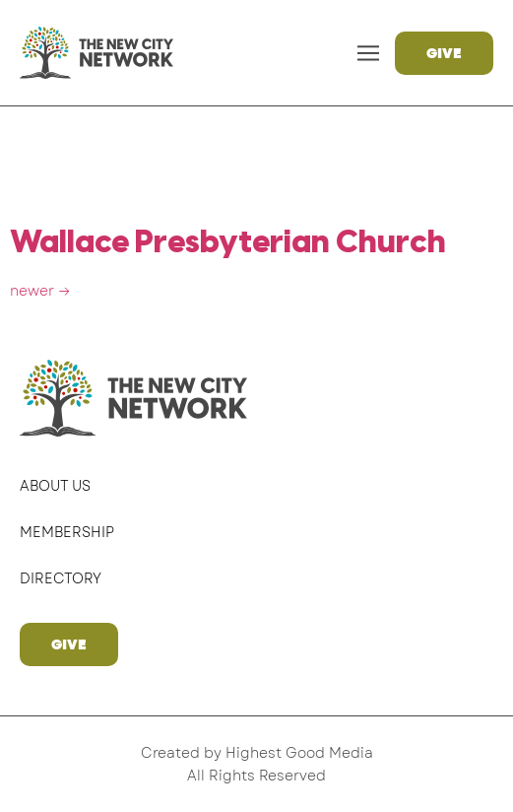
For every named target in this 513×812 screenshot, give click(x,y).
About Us (55, 486)
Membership (67, 532)
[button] (369, 53)
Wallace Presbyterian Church (228, 243)
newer (40, 291)
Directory (61, 578)
